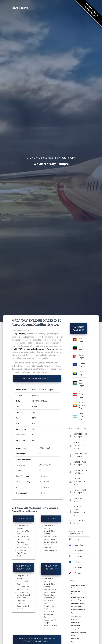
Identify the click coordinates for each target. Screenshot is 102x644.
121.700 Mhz (44, 482)
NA (41, 454)
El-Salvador (79, 551)
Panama (35, 395)
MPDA (35, 418)
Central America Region (82, 417)
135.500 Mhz (44, 487)
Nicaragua (79, 568)
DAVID (34, 407)
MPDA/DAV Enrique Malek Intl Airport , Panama (34, 349)
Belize (77, 539)
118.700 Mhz (44, 476)
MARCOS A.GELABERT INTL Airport (80, 482)
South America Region (82, 405)
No (33, 435)
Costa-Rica (79, 545)
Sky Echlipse (20, 334)
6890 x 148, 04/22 (46, 448)
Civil (34, 441)
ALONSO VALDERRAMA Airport (79, 445)
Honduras (79, 562)
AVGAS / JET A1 (45, 465)
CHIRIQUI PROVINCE (40, 401)
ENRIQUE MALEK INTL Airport (43, 390)
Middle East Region (81, 383)
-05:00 (35, 412)
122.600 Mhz (44, 493)
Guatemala (79, 556)
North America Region (82, 394)
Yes (34, 429)
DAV (34, 424)
